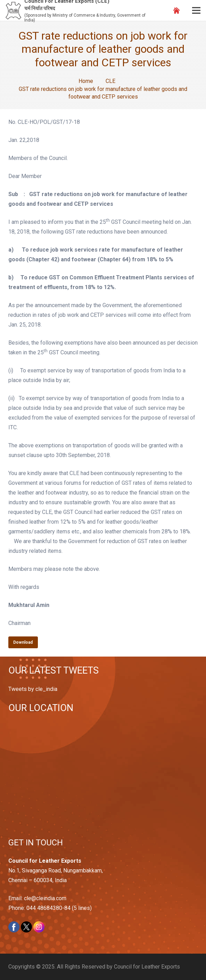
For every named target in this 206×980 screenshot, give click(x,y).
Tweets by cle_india (33, 689)
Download (23, 642)
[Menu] (196, 10)
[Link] (13, 11)
